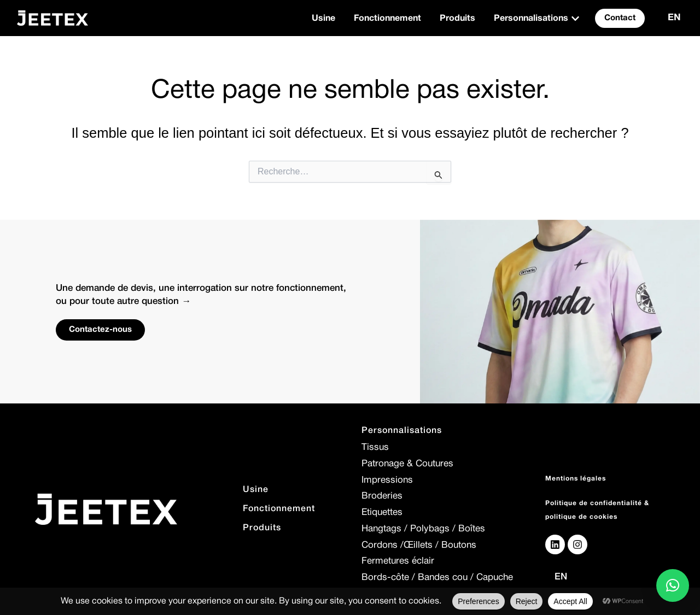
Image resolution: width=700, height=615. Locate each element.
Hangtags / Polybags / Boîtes (423, 529)
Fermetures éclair (398, 561)
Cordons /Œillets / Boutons (419, 545)
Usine (256, 490)
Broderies (382, 496)
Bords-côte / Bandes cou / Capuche (437, 578)
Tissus (375, 447)
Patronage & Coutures (407, 464)
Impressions (387, 480)
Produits (262, 528)
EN (674, 18)
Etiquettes (382, 512)
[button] (673, 585)
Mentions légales (576, 479)
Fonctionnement (279, 509)
